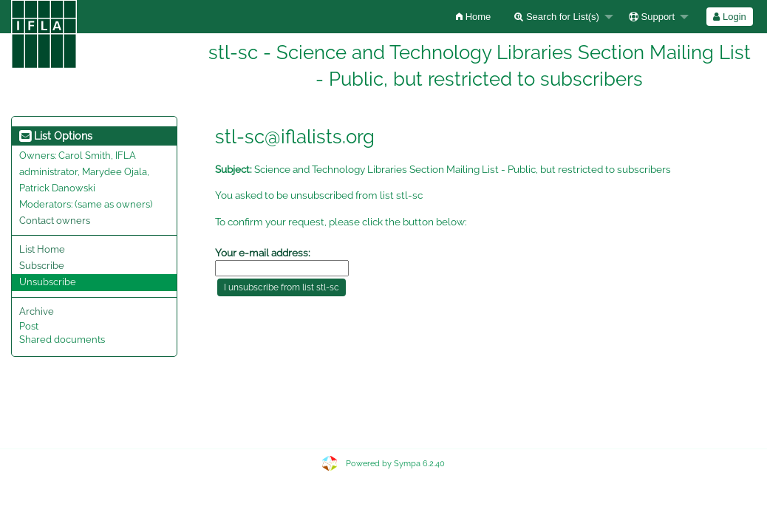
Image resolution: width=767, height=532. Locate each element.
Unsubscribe (48, 282)
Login (729, 17)
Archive (37, 311)
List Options (56, 136)
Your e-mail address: (263, 253)
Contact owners (55, 221)
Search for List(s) (557, 17)
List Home (42, 249)
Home (473, 17)
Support (652, 17)
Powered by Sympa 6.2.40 (395, 464)
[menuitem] (473, 17)
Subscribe (42, 266)
